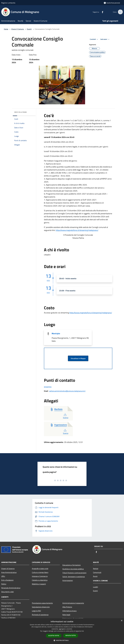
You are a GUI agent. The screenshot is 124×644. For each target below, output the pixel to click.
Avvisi (95, 576)
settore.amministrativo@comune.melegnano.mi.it (67, 391)
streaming (48, 387)
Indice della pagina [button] (20, 112)
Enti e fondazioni (7, 580)
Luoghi (96, 587)
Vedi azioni (105, 39)
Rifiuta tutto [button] (71, 635)
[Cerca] (120, 12)
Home (6, 29)
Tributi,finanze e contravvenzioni (74, 573)
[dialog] (62, 631)
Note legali (66, 615)
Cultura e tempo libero (40, 572)
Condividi (94, 39)
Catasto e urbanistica (40, 580)
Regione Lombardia (8, 3)
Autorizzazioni (68, 580)
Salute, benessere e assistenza (74, 577)
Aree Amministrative (9, 572)
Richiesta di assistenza (40, 615)
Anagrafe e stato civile (40, 569)
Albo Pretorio (67, 607)
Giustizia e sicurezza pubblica (73, 569)
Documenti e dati (8, 592)
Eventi (29, 29)
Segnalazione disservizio (41, 607)
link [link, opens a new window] (83, 631)
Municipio (56, 333)
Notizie (96, 569)
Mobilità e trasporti (39, 584)
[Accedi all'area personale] (112, 3)
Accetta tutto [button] (54, 636)
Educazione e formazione (72, 565)
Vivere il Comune (18, 29)
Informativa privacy (70, 611)
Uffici (3, 576)
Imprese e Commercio (40, 576)
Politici (4, 584)
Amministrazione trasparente (73, 603)
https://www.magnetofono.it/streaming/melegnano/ (77, 230)
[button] (62, 640)
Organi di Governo (8, 569)
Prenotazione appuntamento (42, 603)
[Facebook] (101, 12)
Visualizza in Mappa (78, 358)
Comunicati (97, 572)
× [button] (122, 621)
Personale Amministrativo (11, 588)
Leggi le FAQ (36, 611)
